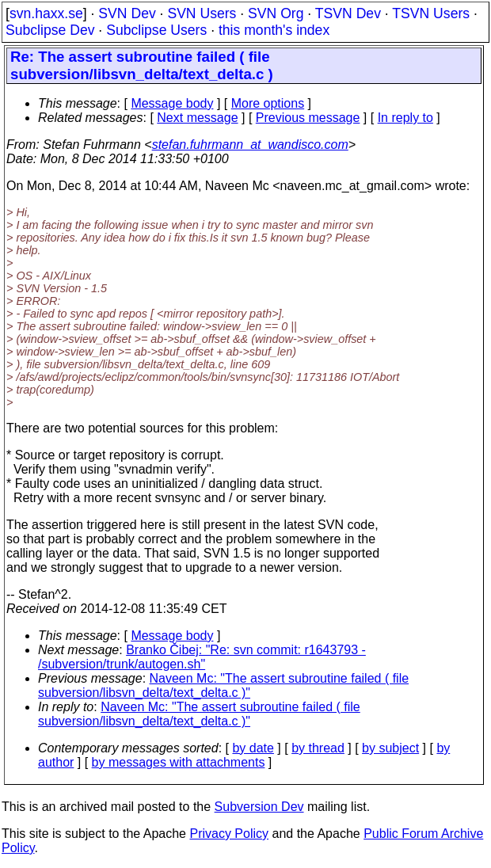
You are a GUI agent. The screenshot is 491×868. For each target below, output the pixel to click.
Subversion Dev (259, 807)
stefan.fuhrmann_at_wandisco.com (250, 145)
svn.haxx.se (46, 13)
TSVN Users (431, 13)
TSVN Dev (348, 13)
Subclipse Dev (50, 30)
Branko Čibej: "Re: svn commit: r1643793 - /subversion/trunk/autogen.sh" (202, 657)
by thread (318, 748)
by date (253, 748)
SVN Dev (127, 13)
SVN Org (276, 13)
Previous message (308, 118)
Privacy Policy (229, 834)
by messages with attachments (179, 762)
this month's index (274, 30)
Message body (172, 103)
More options (268, 103)
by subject (390, 748)
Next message (197, 118)
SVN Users (202, 13)
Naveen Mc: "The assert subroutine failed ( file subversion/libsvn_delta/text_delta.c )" (223, 685)
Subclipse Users (156, 30)
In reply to (405, 118)
